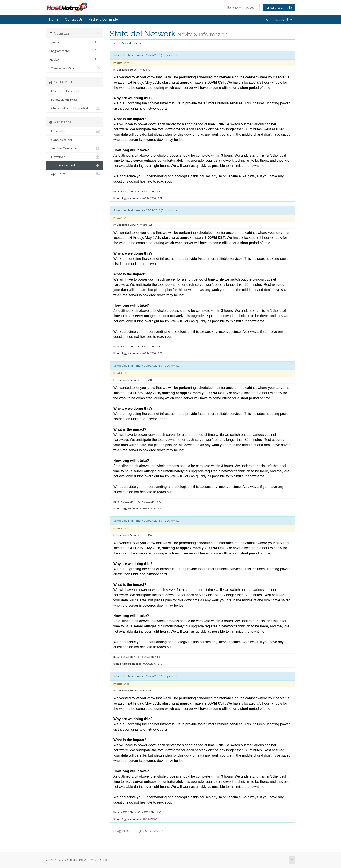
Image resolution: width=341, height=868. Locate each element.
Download (75, 157)
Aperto (75, 42)
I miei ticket (75, 131)
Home (54, 19)
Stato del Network (75, 165)
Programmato (75, 50)
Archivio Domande (103, 19)
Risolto (75, 59)
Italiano (234, 7)
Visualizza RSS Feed (75, 68)
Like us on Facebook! (75, 91)
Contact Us (74, 19)
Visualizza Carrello (279, 8)
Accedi (251, 7)
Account (283, 19)
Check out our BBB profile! (75, 108)
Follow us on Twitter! (75, 100)
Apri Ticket (75, 174)
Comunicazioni (75, 140)
